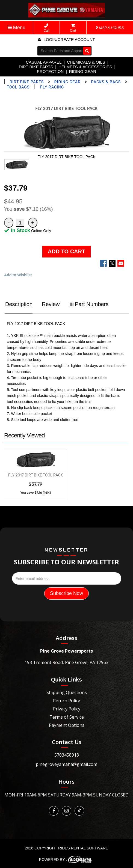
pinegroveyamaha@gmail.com (66, 764)
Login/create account (66, 39)
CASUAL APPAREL (44, 62)
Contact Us (67, 742)
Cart (73, 28)
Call (47, 28)
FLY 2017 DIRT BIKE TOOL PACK (36, 475)
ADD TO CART (66, 251)
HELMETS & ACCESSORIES (85, 67)
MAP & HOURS (110, 28)
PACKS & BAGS (106, 82)
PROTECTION (50, 71)
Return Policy (66, 701)
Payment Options (67, 725)
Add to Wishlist (18, 275)
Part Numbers (89, 304)
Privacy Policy (67, 709)
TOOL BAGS (18, 87)
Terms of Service (67, 717)
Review (51, 304)
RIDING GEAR (83, 71)
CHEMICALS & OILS (86, 62)
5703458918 (67, 755)
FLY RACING (52, 87)
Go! (86, 51)
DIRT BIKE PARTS (36, 67)
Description (19, 304)
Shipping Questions (67, 692)
